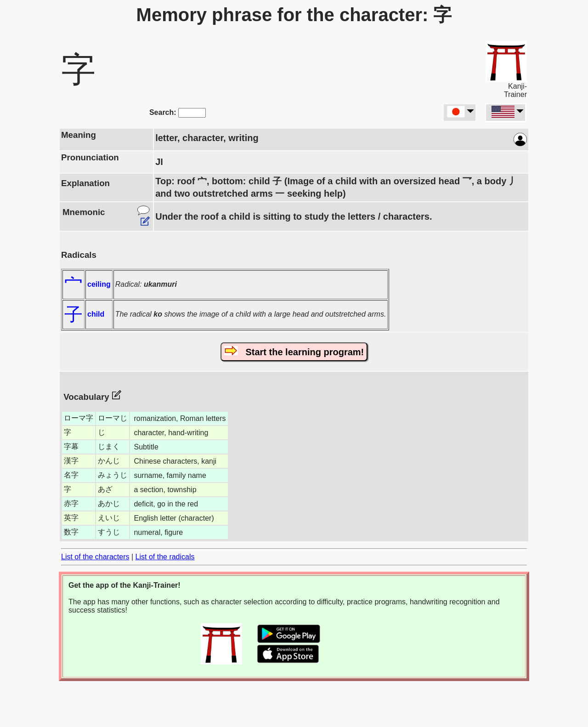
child (96, 314)
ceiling (99, 284)
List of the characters (95, 557)
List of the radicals (165, 557)
